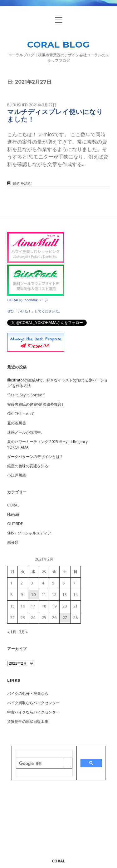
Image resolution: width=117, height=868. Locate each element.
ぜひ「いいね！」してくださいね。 (35, 311)
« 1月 (12, 632)
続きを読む (22, 183)
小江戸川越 (17, 475)
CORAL (13, 505)
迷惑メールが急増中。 (26, 432)
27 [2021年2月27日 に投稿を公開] (65, 618)
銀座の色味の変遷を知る (28, 466)
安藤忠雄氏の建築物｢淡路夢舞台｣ (35, 404)
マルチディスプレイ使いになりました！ (55, 115)
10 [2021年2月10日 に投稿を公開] (33, 595)
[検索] (40, 764)
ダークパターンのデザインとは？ (35, 457)
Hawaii (13, 514)
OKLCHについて (21, 414)
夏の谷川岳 (17, 423)
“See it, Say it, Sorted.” (26, 395)
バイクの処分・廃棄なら (28, 693)
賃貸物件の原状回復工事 (28, 721)
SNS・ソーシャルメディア (29, 533)
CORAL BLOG (58, 44)
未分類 (13, 542)
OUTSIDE (15, 524)
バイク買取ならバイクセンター (33, 703)
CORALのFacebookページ (27, 300)
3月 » (23, 632)
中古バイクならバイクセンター (33, 712)
